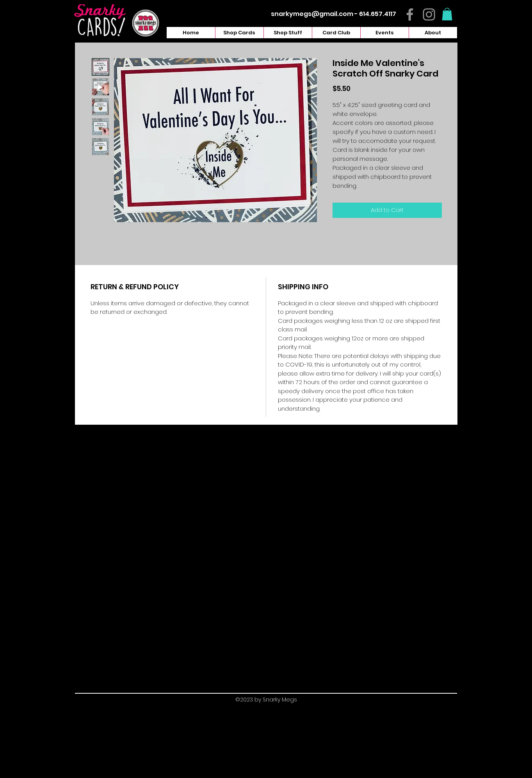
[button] (447, 14)
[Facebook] (410, 14)
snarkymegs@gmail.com (312, 14)
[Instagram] (429, 14)
